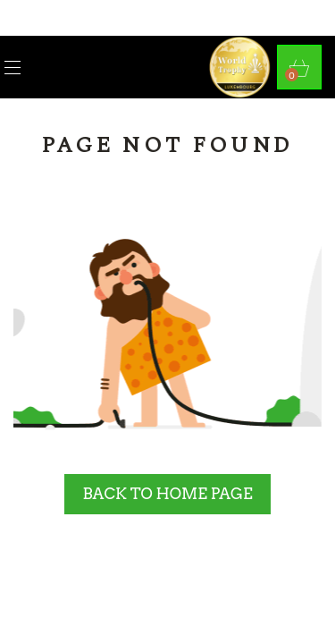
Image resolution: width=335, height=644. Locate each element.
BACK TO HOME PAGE (167, 494)
